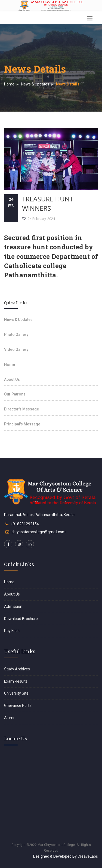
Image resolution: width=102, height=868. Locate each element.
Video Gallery (16, 349)
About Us (12, 379)
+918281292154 (25, 524)
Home (9, 84)
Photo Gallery (16, 335)
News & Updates (35, 84)
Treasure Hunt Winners (48, 203)
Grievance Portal (18, 706)
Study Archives (17, 669)
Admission (13, 606)
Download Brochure (21, 619)
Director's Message (21, 409)
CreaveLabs (88, 856)
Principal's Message (22, 424)
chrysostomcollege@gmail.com (38, 532)
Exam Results (16, 681)
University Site (16, 693)
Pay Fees (12, 631)
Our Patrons (15, 394)
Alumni (10, 718)
